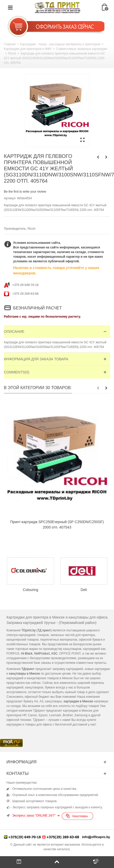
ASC (54, 654)
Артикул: (10, 198)
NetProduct (42, 654)
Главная (10, 44)
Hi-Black (27, 654)
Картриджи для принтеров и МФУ (28, 49)
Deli (84, 590)
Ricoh (12, 53)
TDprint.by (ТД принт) (36, 630)
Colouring (31, 590)
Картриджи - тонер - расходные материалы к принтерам (60, 44)
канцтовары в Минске (24, 674)
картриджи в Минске (78, 701)
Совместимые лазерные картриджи (82, 49)
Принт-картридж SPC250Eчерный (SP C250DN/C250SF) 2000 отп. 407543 (57, 525)
